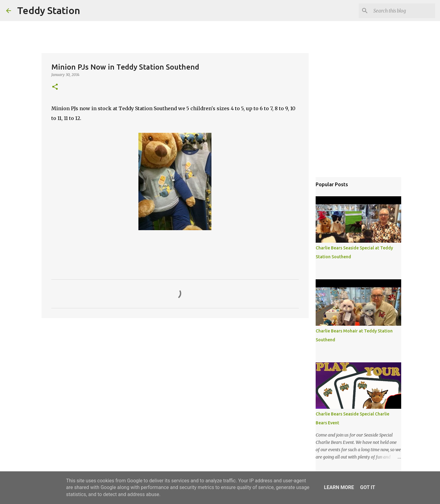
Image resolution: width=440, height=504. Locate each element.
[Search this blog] (403, 11)
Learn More (339, 487)
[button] (55, 87)
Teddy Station (49, 10)
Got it (367, 487)
